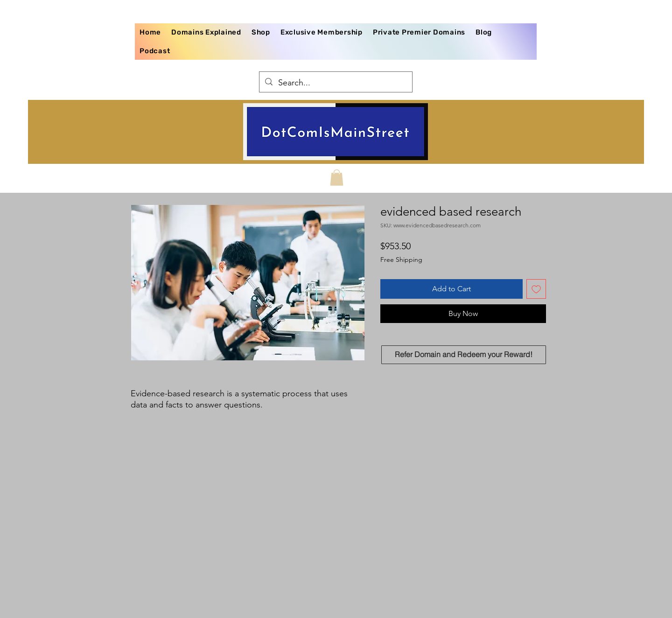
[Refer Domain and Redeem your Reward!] (464, 355)
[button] (337, 178)
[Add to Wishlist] (536, 289)
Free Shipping (401, 260)
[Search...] (335, 83)
